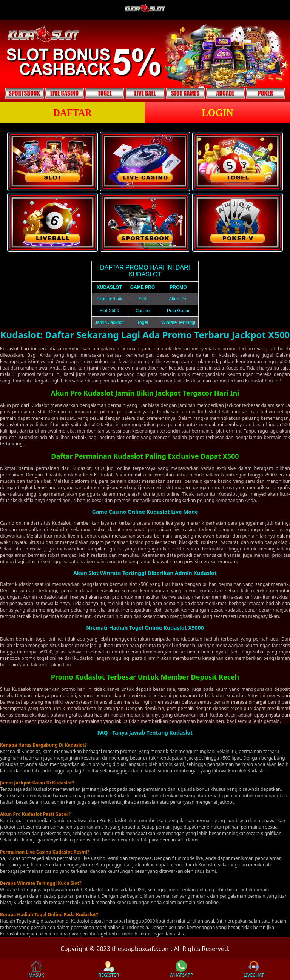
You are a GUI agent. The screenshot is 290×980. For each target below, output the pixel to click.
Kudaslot (40, 405)
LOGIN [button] (217, 113)
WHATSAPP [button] (181, 969)
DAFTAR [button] (72, 113)
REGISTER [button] (109, 969)
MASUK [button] (36, 969)
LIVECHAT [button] (254, 969)
